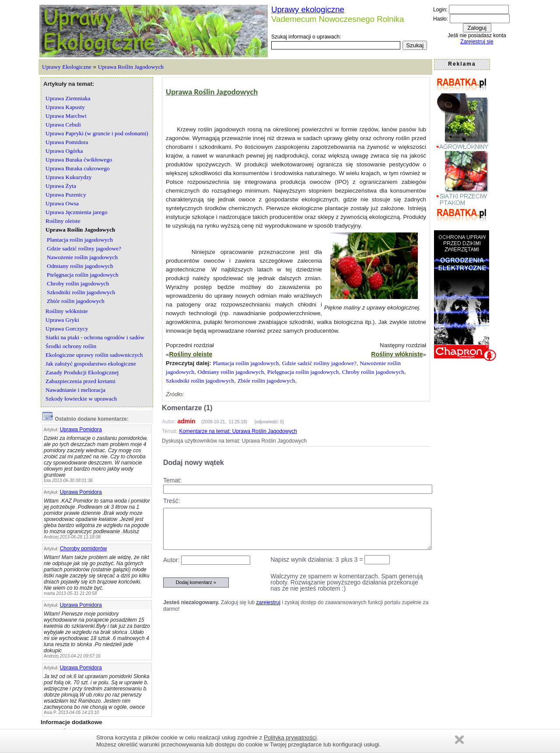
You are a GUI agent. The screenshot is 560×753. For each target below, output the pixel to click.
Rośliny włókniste (397, 354)
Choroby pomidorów (83, 549)
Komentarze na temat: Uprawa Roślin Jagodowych (238, 431)
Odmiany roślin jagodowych (231, 372)
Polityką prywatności (290, 737)
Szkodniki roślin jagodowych (200, 381)
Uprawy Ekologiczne (67, 67)
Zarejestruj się (477, 42)
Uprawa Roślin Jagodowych (131, 67)
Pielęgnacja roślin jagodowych (303, 372)
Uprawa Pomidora (81, 429)
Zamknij (459, 740)
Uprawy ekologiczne (308, 9)
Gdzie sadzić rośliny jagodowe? (319, 363)
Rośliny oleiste (191, 354)
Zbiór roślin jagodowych (266, 381)
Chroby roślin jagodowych (373, 372)
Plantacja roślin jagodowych (246, 363)
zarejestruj (268, 602)
